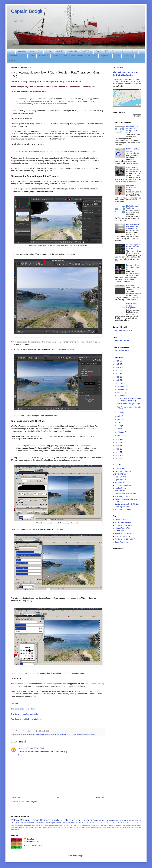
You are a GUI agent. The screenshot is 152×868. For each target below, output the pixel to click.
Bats (32, 51)
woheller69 (71, 823)
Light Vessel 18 (121, 480)
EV (106, 51)
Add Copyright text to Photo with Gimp (26, 719)
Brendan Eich (117, 823)
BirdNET (60, 51)
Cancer (98, 51)
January (121, 435)
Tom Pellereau (96, 827)
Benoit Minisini (136, 820)
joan (140, 827)
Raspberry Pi (106, 56)
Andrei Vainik (97, 823)
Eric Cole (51, 825)
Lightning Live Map (122, 507)
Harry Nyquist (70, 825)
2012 (118, 459)
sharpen (86, 734)
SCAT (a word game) (123, 536)
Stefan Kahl (57, 827)
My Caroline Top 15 (122, 351)
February (121, 432)
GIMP (24, 734)
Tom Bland (88, 827)
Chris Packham (25, 823)
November (122, 389)
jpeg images (31, 734)
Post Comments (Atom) (30, 802)
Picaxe (64, 56)
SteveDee (30, 839)
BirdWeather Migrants (123, 522)
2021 (118, 377)
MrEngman (131, 825)
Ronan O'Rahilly (125, 820)
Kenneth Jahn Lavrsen (103, 820)
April (119, 426)
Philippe (21, 748)
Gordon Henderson (42, 820)
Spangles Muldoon (47, 827)
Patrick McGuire (20, 820)
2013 (118, 455)
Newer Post (16, 798)
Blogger (80, 856)
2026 (118, 361)
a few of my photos (122, 341)
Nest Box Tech (120, 491)
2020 (118, 380)
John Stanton (84, 825)
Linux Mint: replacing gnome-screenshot (133, 288)
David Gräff (35, 825)
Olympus (39, 734)
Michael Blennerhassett (120, 825)
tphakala (115, 820)
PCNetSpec (138, 825)
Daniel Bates (28, 825)
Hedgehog (13, 56)
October (121, 393)
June (119, 419)
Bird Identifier (120, 483)
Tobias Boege (81, 827)
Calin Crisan (15, 823)
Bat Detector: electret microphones (131, 306)
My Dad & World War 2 (123, 331)
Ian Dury (77, 825)
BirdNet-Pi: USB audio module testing (132, 188)
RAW (70, 734)
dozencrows (121, 827)
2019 (118, 383)
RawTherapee (78, 734)
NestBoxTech (89, 820)
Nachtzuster (59, 820)
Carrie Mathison (132, 823)
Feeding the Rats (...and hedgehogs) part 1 (133, 267)
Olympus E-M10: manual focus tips (133, 168)
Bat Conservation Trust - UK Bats (127, 504)
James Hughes (51, 823)
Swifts (117, 56)
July (119, 416)
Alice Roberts (79, 823)
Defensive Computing (123, 471)
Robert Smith (38, 827)
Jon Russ (78, 820)
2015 (118, 449)
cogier (115, 827)
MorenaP (59, 823)
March (120, 429)
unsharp (92, 734)
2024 (118, 367)
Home (11, 51)
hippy (132, 827)
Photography (44, 56)
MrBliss (65, 823)
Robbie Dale (29, 827)
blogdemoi (110, 827)
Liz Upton (100, 825)
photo (57, 734)
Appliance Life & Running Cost (126, 539)
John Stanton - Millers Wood (125, 494)
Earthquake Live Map (123, 510)
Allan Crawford (88, 823)
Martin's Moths (120, 488)
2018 (118, 439)
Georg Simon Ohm (60, 825)
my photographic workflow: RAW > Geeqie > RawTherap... (129, 399)
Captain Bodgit (27, 11)
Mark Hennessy (108, 825)
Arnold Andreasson (107, 823)
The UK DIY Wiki (121, 474)
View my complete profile (33, 845)
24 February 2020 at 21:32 (34, 748)
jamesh (136, 827)
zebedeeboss (15, 830)
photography (64, 734)
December (122, 386)
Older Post (100, 798)
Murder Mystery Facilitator (125, 534)
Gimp (134, 51)
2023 (118, 371)
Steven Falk (73, 827)
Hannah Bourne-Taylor (38, 823)
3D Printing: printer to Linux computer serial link (133, 247)
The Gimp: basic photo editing (23, 709)
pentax (52, 734)
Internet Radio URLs (122, 528)
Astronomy (22, 51)
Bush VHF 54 (86, 51)
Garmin (125, 51)
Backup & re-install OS (123, 525)
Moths (32, 56)
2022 (118, 374)
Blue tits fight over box (123, 496)
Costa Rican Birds (122, 542)
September (122, 396)
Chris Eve (69, 820)
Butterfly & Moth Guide (123, 485)
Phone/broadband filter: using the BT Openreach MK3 (133, 226)
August (120, 413)
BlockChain (72, 51)
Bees (40, 51)
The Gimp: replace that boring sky (25, 714)
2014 (118, 452)
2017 (118, 443)
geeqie (19, 734)
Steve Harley (65, 827)
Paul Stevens (15, 827)
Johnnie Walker (93, 825)
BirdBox (49, 51)
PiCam (55, 56)
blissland (104, 827)
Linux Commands (121, 520)
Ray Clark (22, 827)
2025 (118, 364)
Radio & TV (92, 56)
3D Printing (128, 56)
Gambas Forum (121, 469)
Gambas (115, 51)
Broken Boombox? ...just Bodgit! (129, 404)
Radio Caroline (77, 56)
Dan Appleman (19, 825)
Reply (20, 755)
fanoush (127, 827)
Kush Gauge (120, 531)
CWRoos (124, 823)
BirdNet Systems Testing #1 (132, 207)
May (119, 422)
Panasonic (46, 734)
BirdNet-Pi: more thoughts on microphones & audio (132, 130)
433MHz (12, 60)
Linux (23, 56)
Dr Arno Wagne (44, 825)
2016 (118, 446)
